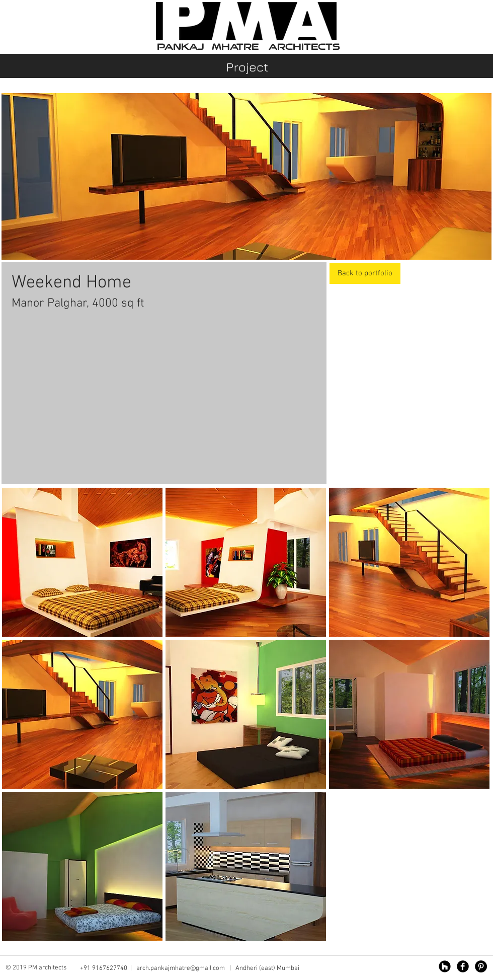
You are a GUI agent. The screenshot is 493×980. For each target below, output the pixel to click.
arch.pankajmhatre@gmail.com (181, 968)
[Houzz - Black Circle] (445, 966)
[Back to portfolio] (365, 273)
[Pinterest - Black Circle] (481, 966)
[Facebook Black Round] (463, 966)
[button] (82, 562)
